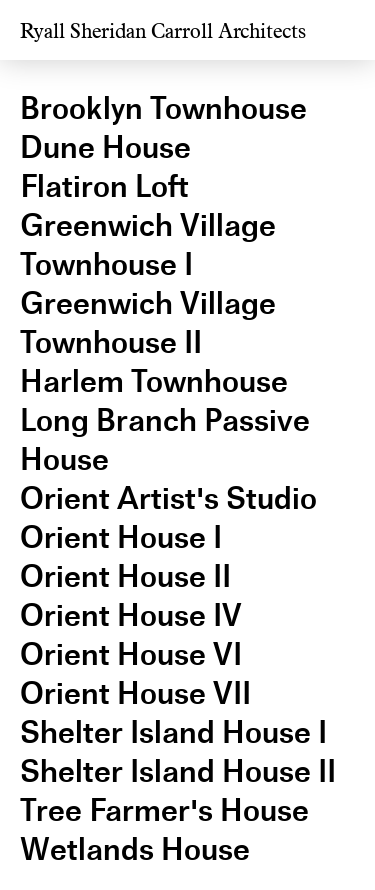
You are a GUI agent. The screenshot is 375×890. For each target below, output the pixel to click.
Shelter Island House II (178, 771)
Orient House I (121, 537)
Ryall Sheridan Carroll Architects (163, 31)
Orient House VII (135, 693)
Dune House (105, 147)
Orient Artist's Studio (168, 498)
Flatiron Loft (104, 186)
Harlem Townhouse (154, 381)
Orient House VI (131, 654)
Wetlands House (135, 849)
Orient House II (125, 576)
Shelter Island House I (173, 732)
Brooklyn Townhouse (163, 108)
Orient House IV (131, 615)
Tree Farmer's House (164, 810)
